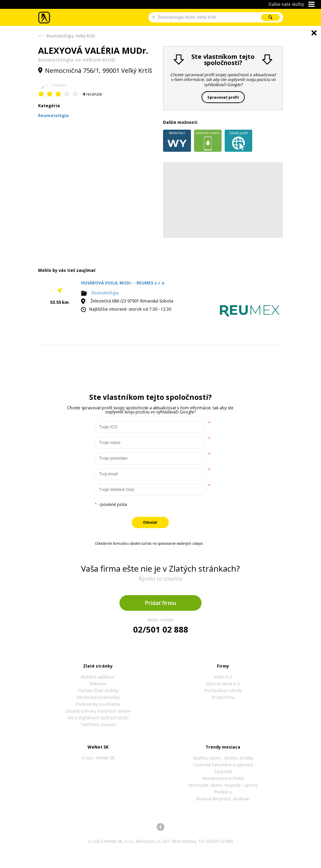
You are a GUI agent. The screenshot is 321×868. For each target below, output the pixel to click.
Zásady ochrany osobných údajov (98, 711)
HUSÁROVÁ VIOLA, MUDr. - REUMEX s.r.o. (123, 283)
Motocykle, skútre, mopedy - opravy (223, 785)
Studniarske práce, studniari (223, 799)
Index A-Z (223, 677)
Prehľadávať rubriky (223, 691)
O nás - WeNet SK (98, 758)
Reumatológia (105, 293)
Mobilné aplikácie (98, 677)
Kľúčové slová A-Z (223, 684)
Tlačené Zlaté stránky (98, 691)
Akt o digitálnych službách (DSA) (98, 718)
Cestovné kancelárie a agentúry (223, 765)
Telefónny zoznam (98, 725)
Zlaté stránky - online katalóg (44, 18)
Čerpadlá (223, 772)
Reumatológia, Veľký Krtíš (71, 36)
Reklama (98, 684)
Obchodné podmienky (98, 697)
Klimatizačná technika (223, 778)
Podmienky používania (98, 704)
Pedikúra (223, 792)
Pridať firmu (160, 603)
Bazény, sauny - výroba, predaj (223, 758)
